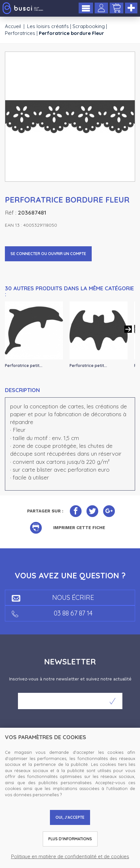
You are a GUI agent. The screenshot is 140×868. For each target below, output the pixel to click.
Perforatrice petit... (24, 365)
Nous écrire (53, 597)
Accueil (13, 26)
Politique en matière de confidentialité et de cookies (70, 856)
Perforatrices (20, 33)
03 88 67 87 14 (52, 613)
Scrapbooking (89, 26)
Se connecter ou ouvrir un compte (48, 254)
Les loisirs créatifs (48, 26)
